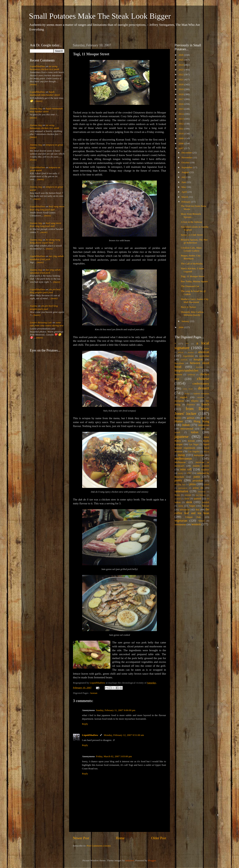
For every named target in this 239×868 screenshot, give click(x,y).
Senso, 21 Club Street (192, 235)
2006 (181, 327)
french (205, 404)
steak (189, 502)
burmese (178, 374)
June (184, 182)
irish (203, 429)
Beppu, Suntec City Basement (191, 257)
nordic (181, 473)
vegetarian (181, 521)
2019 (181, 89)
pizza (193, 484)
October (186, 162)
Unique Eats (193, 517)
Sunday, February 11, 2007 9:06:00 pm (116, 710)
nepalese (205, 470)
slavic (187, 499)
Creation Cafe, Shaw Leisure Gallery (191, 249)
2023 (181, 70)
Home (120, 838)
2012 (181, 124)
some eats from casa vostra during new (47, 324)
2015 (181, 109)
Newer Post (81, 838)
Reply (85, 724)
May (184, 187)
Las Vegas (194, 444)
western (196, 524)
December (187, 153)
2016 (181, 104)
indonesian (204, 425)
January (186, 321)
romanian (202, 491)
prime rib (198, 488)
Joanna (34, 306)
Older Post (159, 838)
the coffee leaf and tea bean (192, 511)
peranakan (198, 481)
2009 (181, 138)
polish (207, 484)
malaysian (199, 455)
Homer (179, 421)
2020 (181, 84)
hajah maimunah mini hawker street (45, 93)
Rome (177, 495)
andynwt (130, 860)
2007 (181, 148)
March (185, 197)
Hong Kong (201, 421)
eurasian (201, 397)
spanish (197, 498)
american (204, 352)
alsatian (191, 352)
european (179, 401)
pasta (197, 477)
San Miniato (201, 495)
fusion (178, 418)
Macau (206, 451)
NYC (189, 473)
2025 (181, 60)
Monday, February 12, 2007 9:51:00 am (124, 735)
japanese (181, 437)
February (186, 202)
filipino (195, 401)
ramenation (181, 491)
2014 (181, 114)
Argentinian (188, 356)
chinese (203, 379)
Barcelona (179, 363)
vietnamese (180, 524)
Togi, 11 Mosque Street (193, 276)
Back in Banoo (188, 307)
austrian (184, 360)
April (184, 192)
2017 (181, 99)
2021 (181, 80)
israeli (177, 432)
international (187, 429)
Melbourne (180, 462)
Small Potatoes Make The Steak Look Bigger (100, 16)
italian (195, 432)
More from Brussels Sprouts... (191, 215)
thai (198, 509)
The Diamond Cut (190, 286)
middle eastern (201, 466)
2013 (181, 119)
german (191, 418)
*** (187, 344)
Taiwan (205, 506)
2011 (181, 129)
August (185, 172)
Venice (201, 521)
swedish (205, 502)
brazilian (199, 367)
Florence (191, 405)
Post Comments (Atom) (99, 846)
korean (94, 693)
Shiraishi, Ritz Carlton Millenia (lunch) (192, 313)
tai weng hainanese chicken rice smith (44, 68)
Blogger (152, 860)
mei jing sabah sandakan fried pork (47, 258)
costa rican (188, 389)
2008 (181, 143)
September (187, 167)
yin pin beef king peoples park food (45, 291)
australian (204, 356)
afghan (206, 348)
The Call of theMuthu (192, 264)
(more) (33, 84)
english (184, 397)
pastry (178, 480)
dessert (204, 388)
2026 (181, 55)
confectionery (201, 384)
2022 (181, 74)
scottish (178, 499)
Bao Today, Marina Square (194, 281)
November (187, 157)
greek (203, 418)
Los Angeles (194, 451)
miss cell (186, 469)
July (184, 177)
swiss (181, 506)
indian (186, 425)
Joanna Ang (36, 108)
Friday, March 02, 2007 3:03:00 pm (114, 756)
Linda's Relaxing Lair (41, 322)
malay (181, 455)
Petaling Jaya (180, 484)
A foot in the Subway (192, 222)
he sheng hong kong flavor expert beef (45, 241)
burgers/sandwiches (186, 371)
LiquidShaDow (90, 735)
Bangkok (198, 359)
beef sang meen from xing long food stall (47, 208)
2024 (181, 65)
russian (188, 495)
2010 (181, 134)
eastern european (201, 394)
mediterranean (183, 459)
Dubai (187, 394)
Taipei (192, 506)
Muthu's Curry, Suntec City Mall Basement (195, 301)
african (181, 352)
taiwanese (185, 509)
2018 (181, 94)
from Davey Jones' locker (192, 411)
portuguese (183, 488)
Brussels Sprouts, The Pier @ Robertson (194, 241)
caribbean (191, 374)
